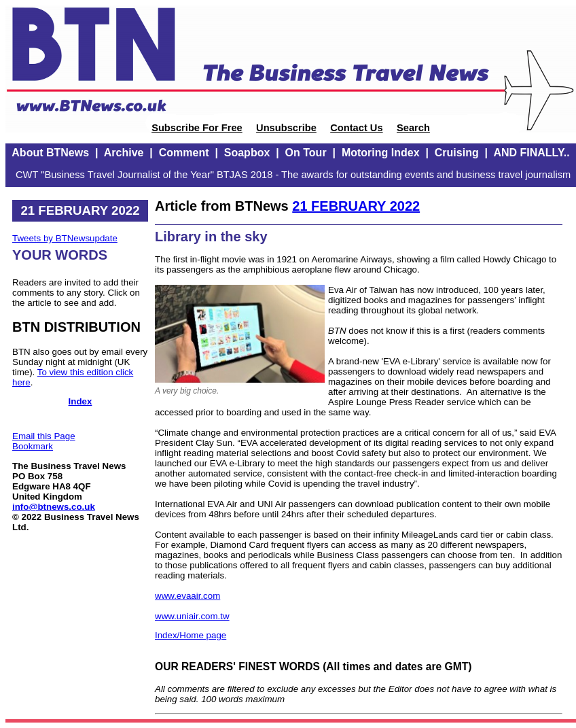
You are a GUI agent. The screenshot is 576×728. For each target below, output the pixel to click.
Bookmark (33, 446)
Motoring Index (381, 153)
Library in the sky (211, 237)
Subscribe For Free (197, 128)
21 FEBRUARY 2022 (356, 206)
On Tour (306, 153)
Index (80, 401)
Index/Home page (191, 635)
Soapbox (247, 153)
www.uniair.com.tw (192, 616)
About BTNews (50, 153)
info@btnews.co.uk (54, 507)
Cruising (457, 153)
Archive (124, 153)
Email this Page (44, 436)
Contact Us (356, 128)
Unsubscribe (286, 128)
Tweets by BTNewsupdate (65, 238)
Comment (184, 153)
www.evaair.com (187, 596)
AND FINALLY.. (531, 153)
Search (413, 128)
